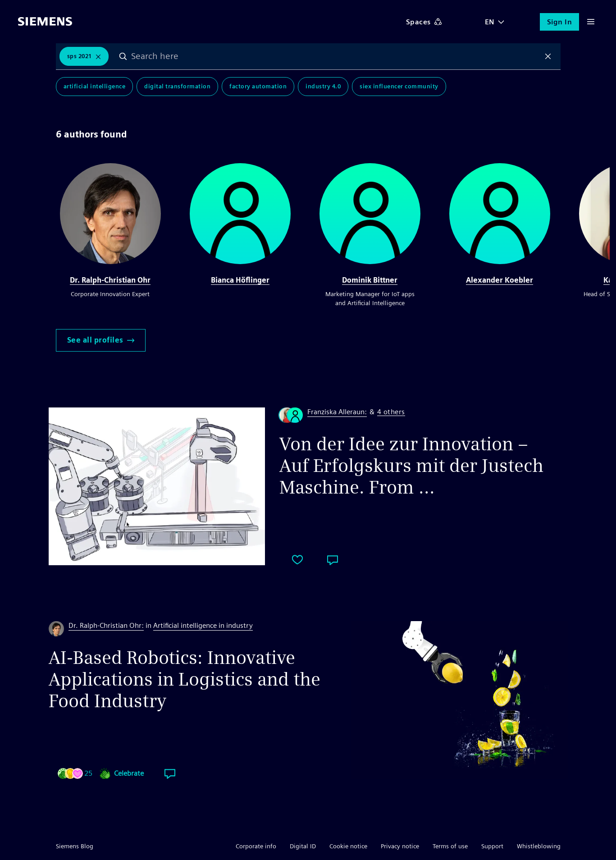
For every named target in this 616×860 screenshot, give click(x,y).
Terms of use (450, 846)
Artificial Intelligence (95, 86)
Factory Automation (258, 86)
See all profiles (101, 340)
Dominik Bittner (370, 280)
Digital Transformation (177, 86)
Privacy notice (400, 846)
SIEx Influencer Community (399, 86)
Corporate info (256, 846)
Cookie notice (348, 846)
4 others (391, 412)
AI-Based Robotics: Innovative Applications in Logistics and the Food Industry (185, 679)
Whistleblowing (539, 846)
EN (490, 22)
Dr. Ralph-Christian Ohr (110, 280)
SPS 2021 (80, 56)
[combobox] (335, 56)
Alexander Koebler (500, 280)
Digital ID (303, 846)
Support (492, 846)
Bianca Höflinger (240, 280)
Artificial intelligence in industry (203, 625)
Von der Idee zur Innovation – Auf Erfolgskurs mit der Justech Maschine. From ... (411, 466)
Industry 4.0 (323, 86)
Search (123, 56)
